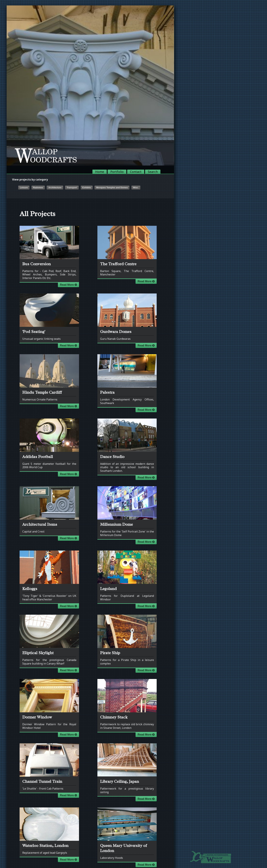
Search (153, 172)
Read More (68, 285)
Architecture (55, 188)
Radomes (38, 188)
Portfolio (117, 172)
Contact (136, 172)
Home (100, 172)
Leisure (24, 188)
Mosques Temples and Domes (112, 188)
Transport (72, 188)
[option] (90, 85)
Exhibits (87, 188)
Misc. (136, 188)
